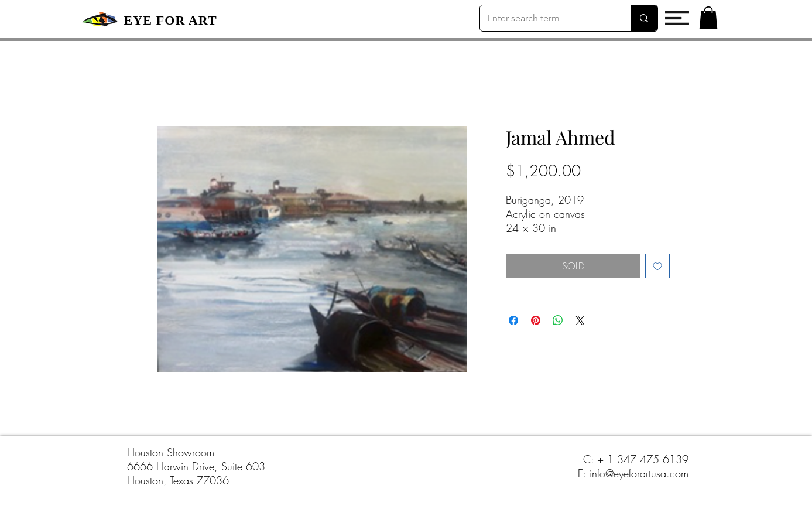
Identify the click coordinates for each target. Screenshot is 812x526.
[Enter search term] (547, 18)
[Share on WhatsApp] (558, 320)
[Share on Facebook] (513, 320)
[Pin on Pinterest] (536, 320)
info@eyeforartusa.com (639, 473)
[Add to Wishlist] (657, 266)
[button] (677, 18)
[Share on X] (580, 320)
